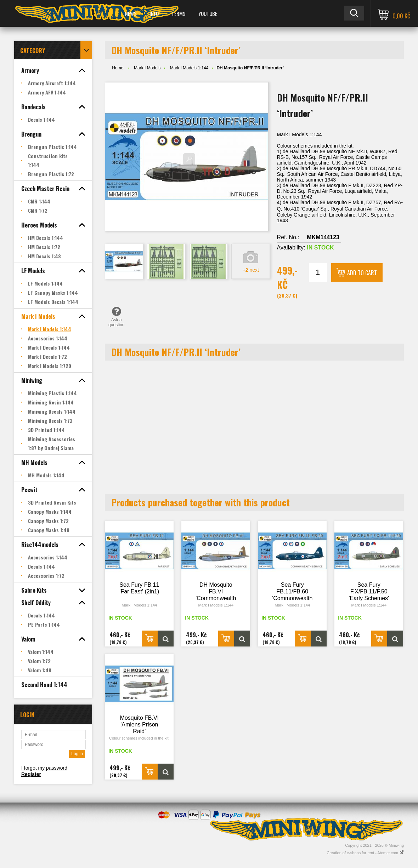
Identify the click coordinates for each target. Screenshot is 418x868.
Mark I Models (147, 68)
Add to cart (362, 273)
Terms (179, 13)
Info (154, 13)
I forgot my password (44, 768)
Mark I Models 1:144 (189, 68)
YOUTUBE (208, 13)
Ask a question (116, 317)
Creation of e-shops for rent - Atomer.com (365, 853)
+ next (251, 270)
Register (31, 774)
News (131, 13)
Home (118, 68)
